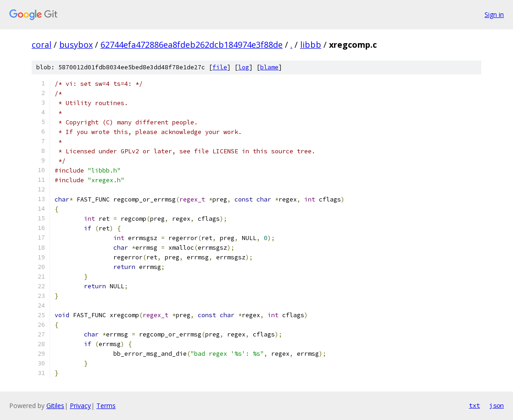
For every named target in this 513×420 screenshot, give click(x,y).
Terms (106, 406)
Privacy (80, 406)
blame (269, 67)
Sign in (494, 14)
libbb (311, 45)
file (220, 67)
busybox (76, 45)
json (496, 405)
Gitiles (55, 406)
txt (474, 405)
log (244, 67)
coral (42, 45)
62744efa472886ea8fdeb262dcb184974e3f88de (192, 45)
